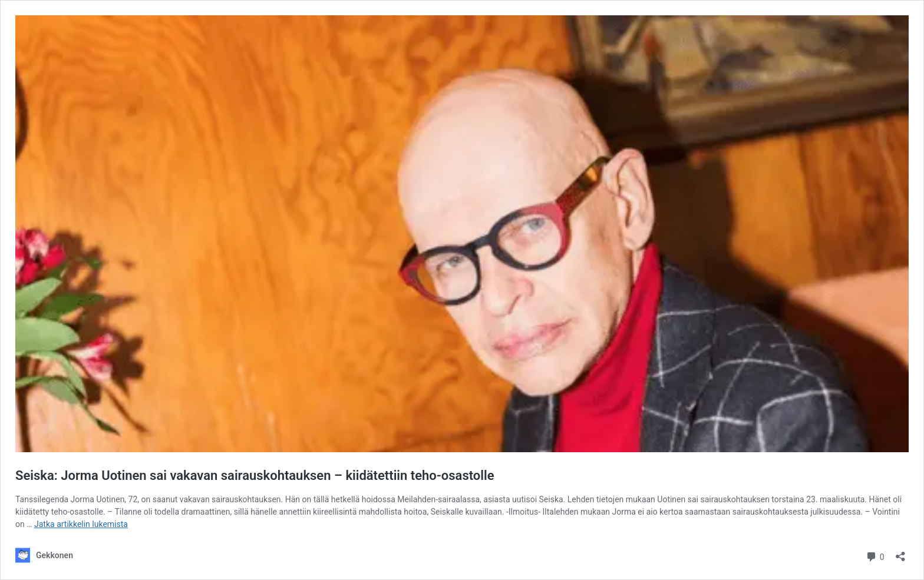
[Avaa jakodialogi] (900, 553)
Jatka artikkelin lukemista (81, 524)
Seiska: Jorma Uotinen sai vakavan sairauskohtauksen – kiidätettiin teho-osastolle (255, 475)
